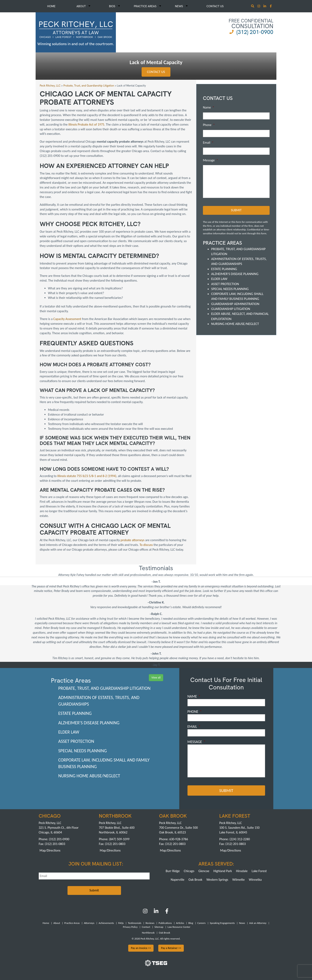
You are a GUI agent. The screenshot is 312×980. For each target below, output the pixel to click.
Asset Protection (225, 284)
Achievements (106, 923)
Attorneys (89, 923)
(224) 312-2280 (240, 839)
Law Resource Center (179, 927)
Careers (201, 923)
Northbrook (148, 933)
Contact (146, 927)
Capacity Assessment (67, 319)
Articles (180, 923)
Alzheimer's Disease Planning (235, 274)
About (83, 6)
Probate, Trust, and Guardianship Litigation (104, 688)
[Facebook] (167, 912)
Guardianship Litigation (231, 309)
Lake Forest (259, 871)
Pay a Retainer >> (171, 948)
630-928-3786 (179, 839)
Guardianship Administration (235, 304)
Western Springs (217, 880)
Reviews (150, 923)
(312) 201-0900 (255, 32)
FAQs (121, 923)
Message (210, 160)
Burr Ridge (173, 871)
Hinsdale (242, 871)
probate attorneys (133, 540)
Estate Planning (224, 269)
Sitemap (159, 927)
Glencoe (204, 871)
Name (209, 107)
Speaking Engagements (222, 923)
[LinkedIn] (156, 912)
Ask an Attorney (258, 923)
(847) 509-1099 (119, 839)
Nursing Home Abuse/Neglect (235, 324)
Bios (115, 6)
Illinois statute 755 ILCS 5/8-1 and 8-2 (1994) (87, 476)
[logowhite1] (76, 32)
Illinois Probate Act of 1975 (86, 124)
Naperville (177, 880)
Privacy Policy (130, 927)
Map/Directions (50, 850)
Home (51, 6)
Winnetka (255, 880)
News (181, 6)
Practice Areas (147, 6)
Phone (209, 125)
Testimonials (134, 923)
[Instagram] (259, 6)
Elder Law (219, 279)
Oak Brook (195, 880)
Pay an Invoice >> (141, 948)
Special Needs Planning (230, 289)
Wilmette (239, 880)
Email (208, 143)
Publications (165, 923)
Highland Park (223, 871)
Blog (191, 923)
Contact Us (215, 6)
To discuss (146, 545)
